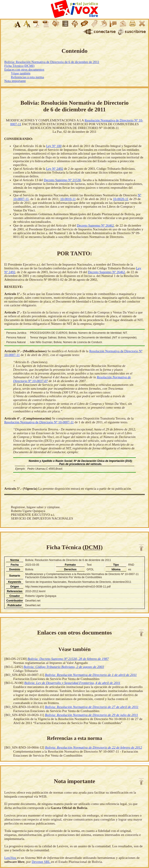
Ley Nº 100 (54, 146)
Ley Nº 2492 (55, 169)
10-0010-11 (68, 199)
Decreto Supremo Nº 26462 (95, 225)
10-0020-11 (121, 199)
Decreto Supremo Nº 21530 (62, 180)
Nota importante (15, 81)
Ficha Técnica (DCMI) (19, 66)
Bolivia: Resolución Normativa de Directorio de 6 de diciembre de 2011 (52, 62)
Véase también (21, 73)
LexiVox (10, 858)
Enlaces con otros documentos (24, 70)
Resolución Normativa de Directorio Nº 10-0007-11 (39, 422)
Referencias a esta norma (27, 77)
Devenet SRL (41, 862)
